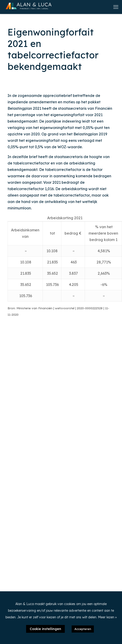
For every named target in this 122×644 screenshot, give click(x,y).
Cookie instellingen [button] (45, 629)
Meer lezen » (107, 617)
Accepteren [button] (83, 629)
